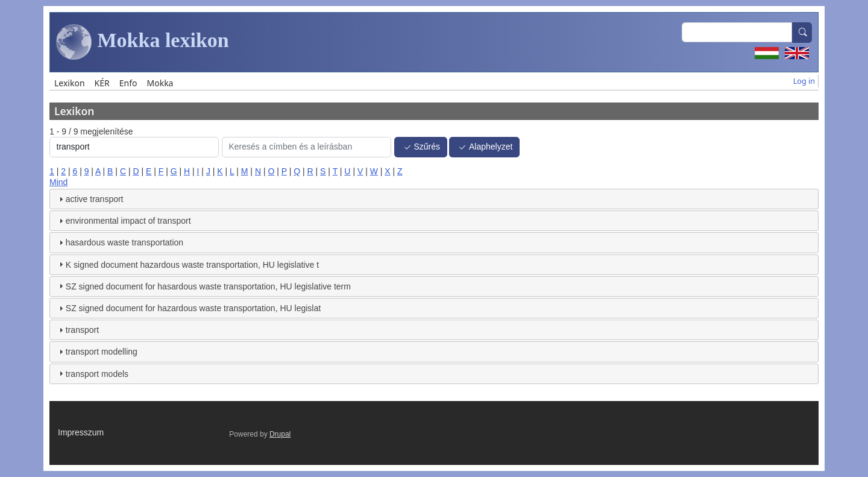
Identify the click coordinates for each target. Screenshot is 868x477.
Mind (58, 182)
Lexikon (70, 83)
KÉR (102, 83)
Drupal (280, 434)
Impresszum (81, 432)
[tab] (434, 199)
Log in (804, 81)
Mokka (160, 83)
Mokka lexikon (143, 42)
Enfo (128, 83)
